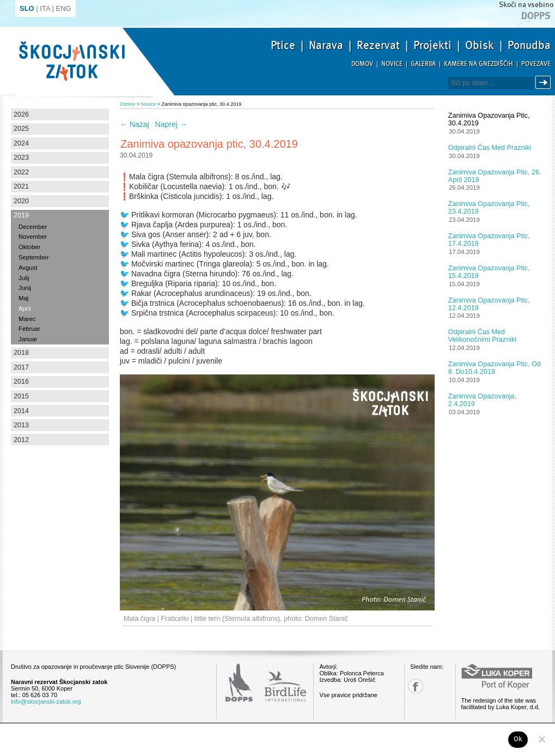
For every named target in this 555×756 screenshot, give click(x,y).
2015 (21, 396)
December (33, 227)
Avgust (28, 268)
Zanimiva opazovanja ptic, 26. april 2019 (495, 176)
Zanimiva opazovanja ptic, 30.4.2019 (489, 119)
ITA (45, 8)
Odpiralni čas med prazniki (490, 148)
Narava (326, 45)
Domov (362, 64)
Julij (24, 278)
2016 (21, 382)
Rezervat (378, 45)
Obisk (480, 45)
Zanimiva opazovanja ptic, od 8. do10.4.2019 (495, 368)
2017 (21, 367)
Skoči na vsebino (526, 5)
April (25, 309)
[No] (541, 739)
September (33, 257)
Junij (25, 288)
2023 (21, 158)
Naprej (171, 124)
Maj (23, 298)
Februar (29, 329)
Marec (27, 319)
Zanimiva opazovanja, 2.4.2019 (482, 400)
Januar (28, 339)
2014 (21, 411)
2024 (21, 143)
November (33, 237)
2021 (21, 186)
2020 (21, 201)
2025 (21, 129)
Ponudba (529, 45)
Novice (392, 64)
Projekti (432, 45)
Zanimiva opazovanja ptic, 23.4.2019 (489, 208)
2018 (21, 353)
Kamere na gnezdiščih (478, 64)
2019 (21, 215)
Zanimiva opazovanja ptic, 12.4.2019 (489, 304)
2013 (21, 425)
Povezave (536, 64)
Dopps (536, 16)
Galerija (423, 64)
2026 (21, 114)
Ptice (283, 45)
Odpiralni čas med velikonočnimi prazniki (482, 336)
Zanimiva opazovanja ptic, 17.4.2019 (489, 240)
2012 (21, 440)
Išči (545, 83)
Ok (518, 739)
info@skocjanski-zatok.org (46, 701)
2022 (21, 172)
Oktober (29, 247)
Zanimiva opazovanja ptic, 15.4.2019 (489, 272)
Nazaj (135, 124)
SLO (27, 8)
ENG (64, 8)
